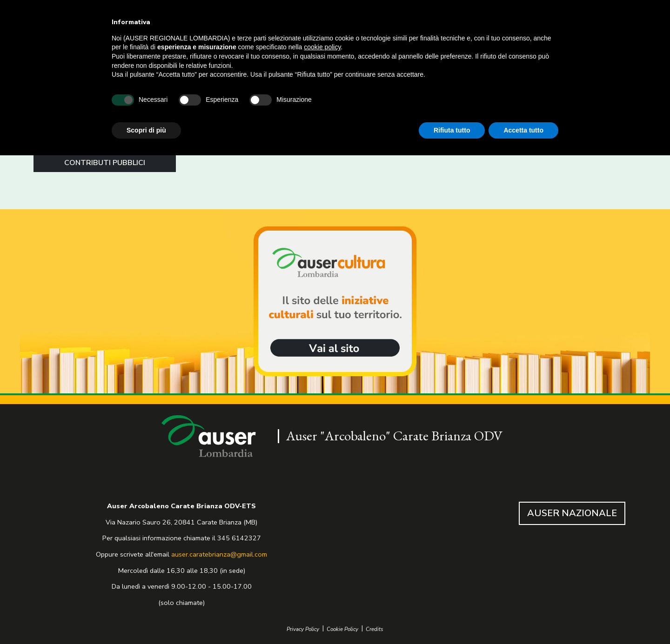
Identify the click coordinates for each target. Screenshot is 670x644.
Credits (375, 629)
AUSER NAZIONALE (572, 513)
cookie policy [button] (322, 47)
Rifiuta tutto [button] (452, 130)
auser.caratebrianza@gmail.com (219, 554)
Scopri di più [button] (146, 130)
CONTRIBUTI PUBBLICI (105, 163)
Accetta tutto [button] (523, 130)
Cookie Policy (342, 629)
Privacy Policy (303, 629)
